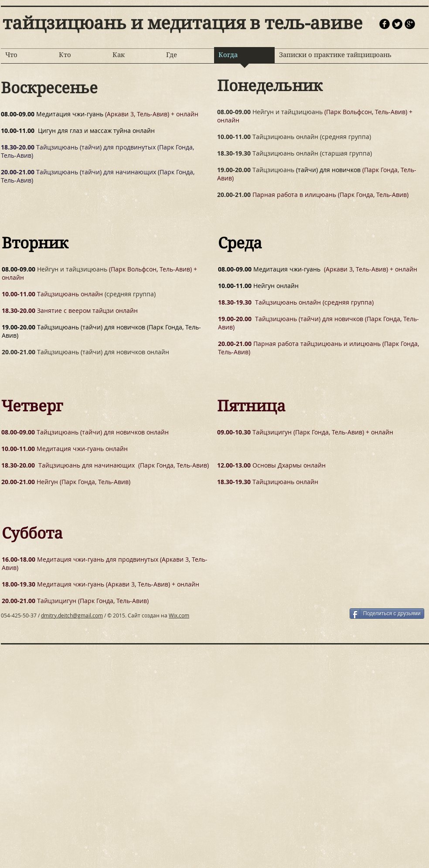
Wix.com (179, 615)
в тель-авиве (306, 23)
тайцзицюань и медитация (126, 23)
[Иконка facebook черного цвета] (385, 24)
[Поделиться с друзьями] (387, 614)
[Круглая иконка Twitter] (397, 24)
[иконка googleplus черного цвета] (410, 24)
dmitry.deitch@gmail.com (72, 615)
